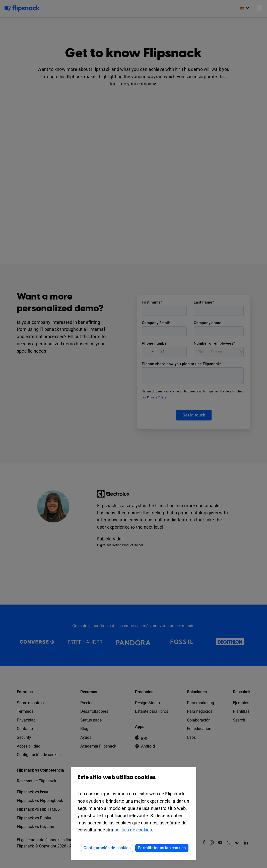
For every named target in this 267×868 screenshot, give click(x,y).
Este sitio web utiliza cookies (133, 781)
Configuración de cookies (107, 848)
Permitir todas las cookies (162, 848)
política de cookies (133, 830)
